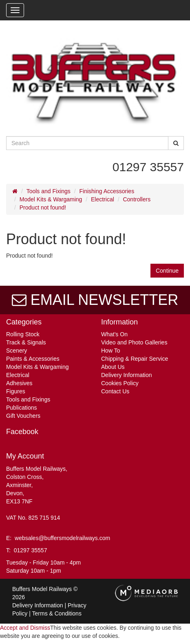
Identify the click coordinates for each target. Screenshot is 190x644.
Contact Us (115, 391)
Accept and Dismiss (25, 628)
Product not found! (43, 207)
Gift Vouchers (23, 416)
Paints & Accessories (33, 359)
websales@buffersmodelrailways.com (62, 538)
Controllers (137, 199)
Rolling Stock (23, 334)
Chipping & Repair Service (135, 359)
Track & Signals (26, 342)
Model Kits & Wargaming (51, 199)
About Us (113, 367)
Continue (167, 271)
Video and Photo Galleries (134, 342)
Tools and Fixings (49, 191)
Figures (16, 391)
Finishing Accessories (107, 191)
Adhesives (19, 383)
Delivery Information (127, 375)
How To (110, 351)
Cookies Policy (120, 383)
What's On (114, 334)
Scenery (17, 351)
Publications (22, 408)
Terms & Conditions (57, 613)
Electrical (103, 199)
